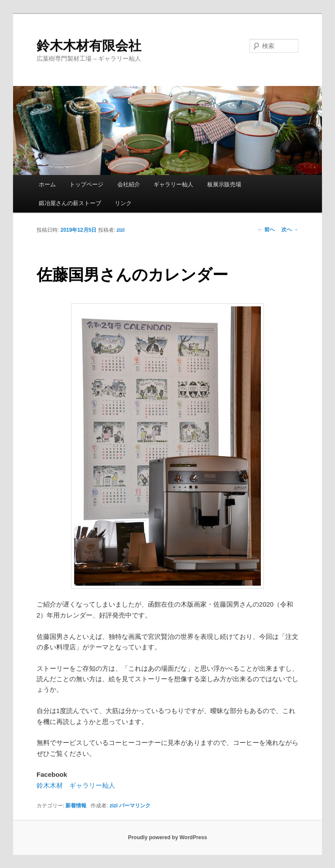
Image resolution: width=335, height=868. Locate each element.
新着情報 (76, 806)
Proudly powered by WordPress (167, 837)
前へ (266, 230)
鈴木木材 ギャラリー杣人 (76, 785)
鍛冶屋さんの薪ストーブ (70, 203)
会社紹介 (129, 184)
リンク (123, 203)
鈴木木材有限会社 (89, 46)
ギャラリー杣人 (173, 184)
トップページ (86, 184)
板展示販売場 (224, 184)
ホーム (47, 184)
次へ (290, 230)
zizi (121, 230)
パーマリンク (135, 806)
